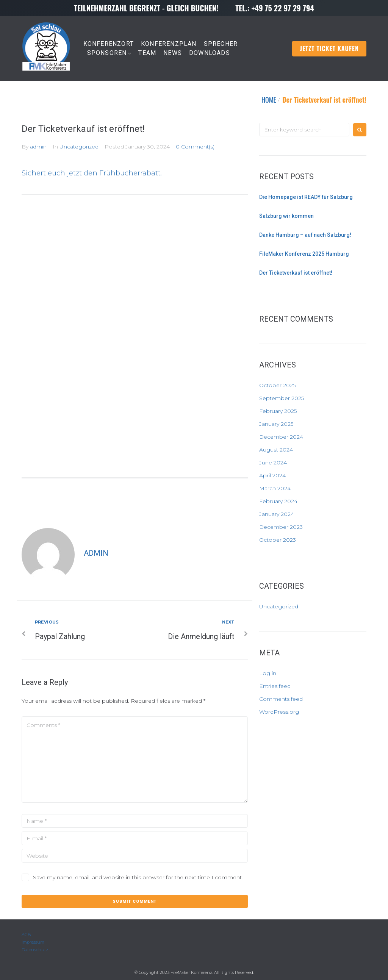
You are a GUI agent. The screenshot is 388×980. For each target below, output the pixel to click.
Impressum (33, 942)
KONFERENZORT (109, 44)
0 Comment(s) (195, 147)
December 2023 (281, 527)
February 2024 (278, 501)
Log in (268, 673)
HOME (269, 100)
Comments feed (281, 699)
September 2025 (282, 398)
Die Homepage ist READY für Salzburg (306, 197)
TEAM (147, 53)
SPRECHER (221, 44)
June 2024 (273, 463)
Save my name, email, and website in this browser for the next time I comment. (138, 877)
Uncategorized (79, 147)
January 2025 (276, 424)
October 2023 (278, 540)
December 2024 (281, 437)
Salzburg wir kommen (286, 216)
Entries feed (275, 686)
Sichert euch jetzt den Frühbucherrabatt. (92, 173)
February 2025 (278, 411)
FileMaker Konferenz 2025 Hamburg (304, 254)
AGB (26, 935)
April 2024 (272, 475)
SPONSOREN (107, 53)
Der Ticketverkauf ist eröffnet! (296, 273)
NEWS (173, 53)
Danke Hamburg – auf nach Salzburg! (305, 235)
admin (38, 147)
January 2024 (277, 514)
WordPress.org (279, 712)
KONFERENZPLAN (169, 44)
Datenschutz (35, 950)
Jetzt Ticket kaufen (329, 48)
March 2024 (275, 488)
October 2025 (277, 385)
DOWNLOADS (210, 53)
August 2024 (276, 450)
